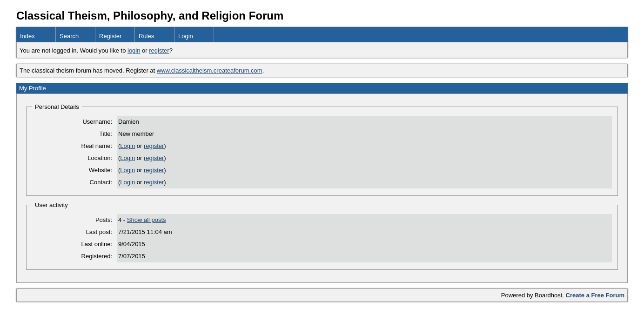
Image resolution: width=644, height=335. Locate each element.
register (159, 50)
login (134, 50)
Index (27, 36)
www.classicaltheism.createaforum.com (210, 70)
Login (186, 36)
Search (69, 36)
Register (110, 36)
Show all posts (147, 220)
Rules (146, 36)
